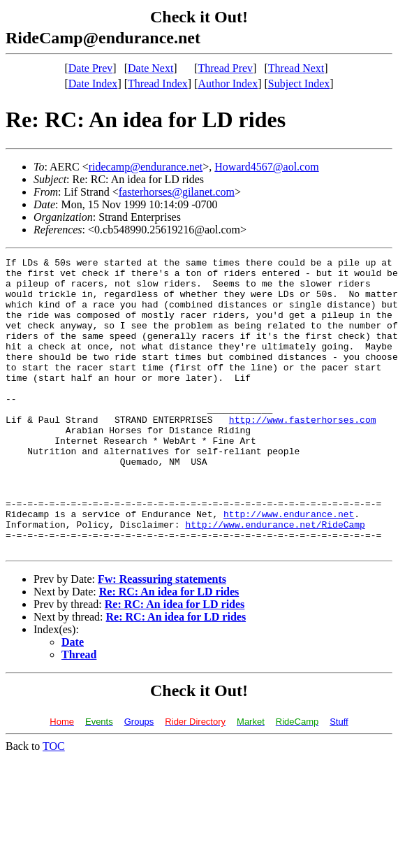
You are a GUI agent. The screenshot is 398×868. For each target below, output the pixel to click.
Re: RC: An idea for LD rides (169, 650)
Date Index (93, 84)
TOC (54, 805)
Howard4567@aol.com (266, 167)
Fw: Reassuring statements (162, 638)
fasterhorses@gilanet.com (177, 192)
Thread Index (158, 84)
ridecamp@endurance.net (146, 167)
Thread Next (296, 68)
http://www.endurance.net (289, 566)
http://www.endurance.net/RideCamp (275, 579)
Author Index (228, 84)
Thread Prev (225, 68)
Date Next (150, 68)
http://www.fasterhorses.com (303, 453)
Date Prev (91, 68)
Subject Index (299, 84)
